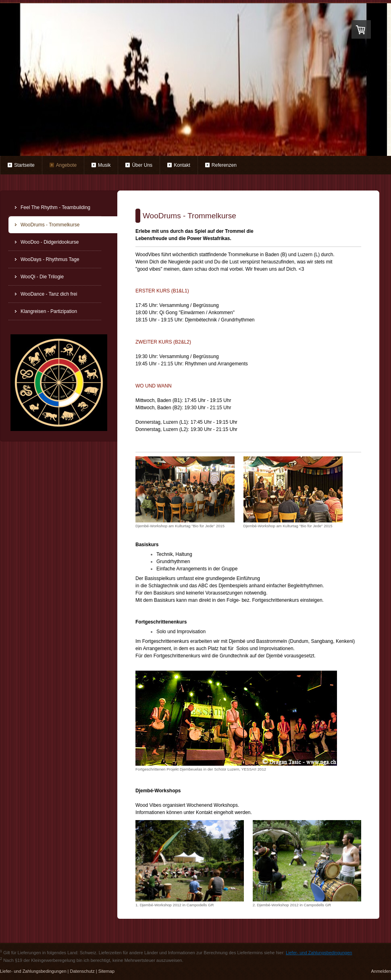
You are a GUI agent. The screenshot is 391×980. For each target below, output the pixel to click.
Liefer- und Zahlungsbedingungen (319, 953)
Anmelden (381, 971)
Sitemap (106, 971)
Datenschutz (82, 971)
